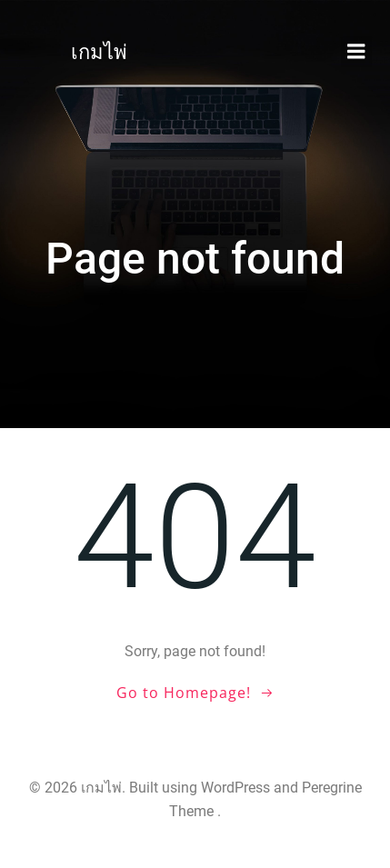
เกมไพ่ (99, 52)
